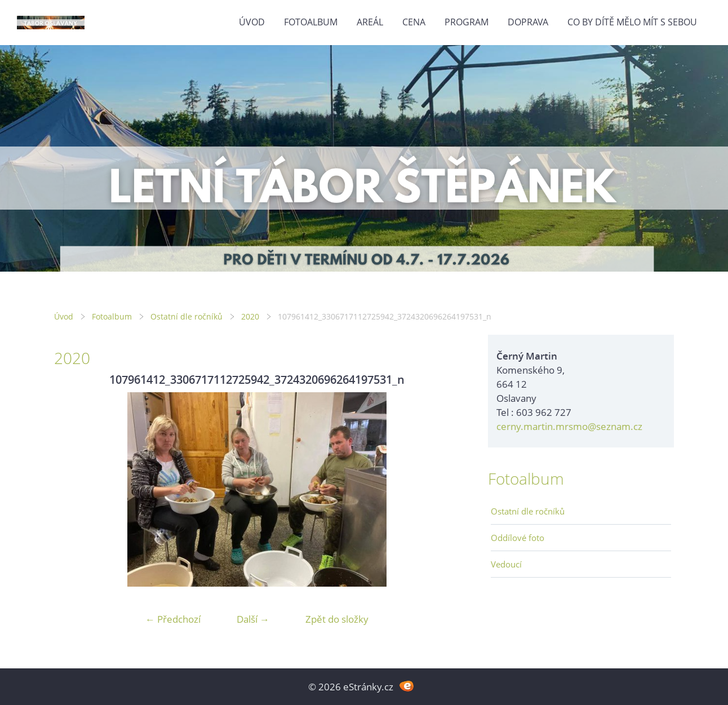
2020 (250, 316)
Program (467, 22)
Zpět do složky (337, 619)
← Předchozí (173, 619)
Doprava (528, 22)
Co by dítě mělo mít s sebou (632, 22)
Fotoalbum (311, 22)
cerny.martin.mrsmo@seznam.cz (569, 426)
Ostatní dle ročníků (187, 316)
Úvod (252, 22)
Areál (370, 22)
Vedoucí (506, 564)
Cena (414, 22)
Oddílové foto (518, 538)
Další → (253, 619)
